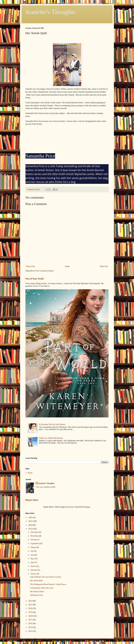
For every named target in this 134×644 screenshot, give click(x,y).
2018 (31, 616)
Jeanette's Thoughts (51, 12)
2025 (31, 521)
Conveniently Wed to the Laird (42, 588)
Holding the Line (37, 595)
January (34, 574)
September (35, 544)
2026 (31, 517)
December (35, 532)
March (33, 566)
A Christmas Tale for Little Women (52, 424)
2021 (31, 605)
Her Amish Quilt (36, 581)
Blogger (87, 507)
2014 (31, 631)
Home (67, 266)
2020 (31, 608)
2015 (31, 627)
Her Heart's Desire (37, 592)
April (33, 562)
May (32, 559)
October (34, 540)
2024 (31, 525)
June (32, 555)
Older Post (104, 266)
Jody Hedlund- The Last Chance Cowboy (46, 577)
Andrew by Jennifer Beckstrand (51, 438)
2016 (31, 623)
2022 (31, 601)
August (33, 547)
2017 (31, 620)
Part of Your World (35, 279)
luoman (71, 507)
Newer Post (30, 266)
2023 (31, 529)
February (34, 570)
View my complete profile (46, 487)
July (32, 551)
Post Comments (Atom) (45, 271)
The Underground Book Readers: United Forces (48, 584)
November (35, 536)
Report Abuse (32, 500)
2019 (31, 612)
